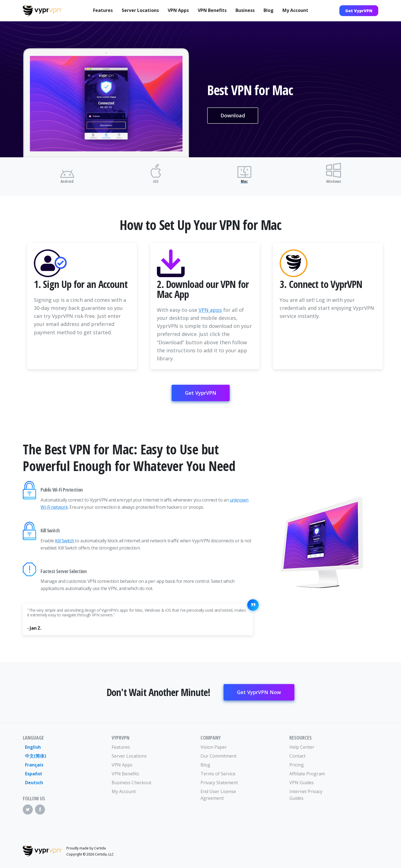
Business (245, 10)
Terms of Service (218, 774)
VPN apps (210, 310)
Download (233, 115)
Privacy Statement (219, 783)
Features (103, 10)
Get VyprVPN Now (259, 692)
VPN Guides (302, 783)
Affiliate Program (307, 774)
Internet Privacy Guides (306, 795)
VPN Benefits (212, 10)
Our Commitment (219, 756)
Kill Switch (65, 541)
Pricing (297, 765)
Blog (269, 10)
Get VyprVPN (359, 11)
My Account (295, 10)
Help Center (302, 747)
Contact (297, 756)
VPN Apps (178, 10)
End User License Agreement (218, 795)
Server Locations (140, 10)
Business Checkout (131, 783)
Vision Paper (214, 747)
